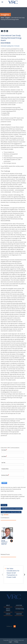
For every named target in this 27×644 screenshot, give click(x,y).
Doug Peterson (6, 43)
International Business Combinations (12, 509)
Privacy (16, 642)
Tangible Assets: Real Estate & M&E (11, 512)
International (19, 609)
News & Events (8, 610)
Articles (6, 515)
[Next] (24, 575)
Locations (19, 605)
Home (2, 18)
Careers (8, 614)
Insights (8, 18)
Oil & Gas (4, 505)
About (8, 605)
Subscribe (19, 614)
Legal (10, 642)
